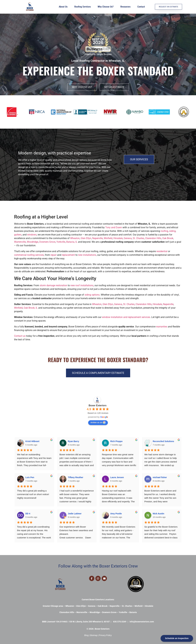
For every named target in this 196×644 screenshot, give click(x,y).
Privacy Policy (105, 635)
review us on (98, 423)
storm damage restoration (53, 285)
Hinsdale (118, 238)
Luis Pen (30, 477)
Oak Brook (168, 238)
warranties (162, 327)
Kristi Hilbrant (32, 441)
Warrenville (20, 242)
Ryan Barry (74, 441)
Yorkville (61, 242)
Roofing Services (83, 7)
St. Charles (138, 238)
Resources (126, 7)
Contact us (20, 336)
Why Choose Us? (106, 7)
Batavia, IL (72, 242)
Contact (141, 7)
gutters (18, 235)
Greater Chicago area (53, 606)
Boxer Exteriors (98, 405)
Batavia (133, 612)
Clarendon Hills (153, 238)
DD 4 (28, 514)
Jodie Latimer (75, 514)
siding (172, 231)
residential (162, 251)
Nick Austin (159, 514)
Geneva (128, 238)
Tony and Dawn (114, 227)
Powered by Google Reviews (98, 54)
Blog (86, 635)
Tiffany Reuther (76, 477)
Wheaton (75, 238)
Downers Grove (47, 242)
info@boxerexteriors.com (142, 622)
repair (54, 255)
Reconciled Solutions (163, 441)
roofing (164, 231)
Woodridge (33, 242)
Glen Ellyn (86, 238)
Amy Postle (116, 514)
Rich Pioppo (117, 441)
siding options (92, 295)
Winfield (108, 238)
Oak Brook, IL (31, 308)
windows (32, 235)
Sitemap (94, 635)
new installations (87, 255)
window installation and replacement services (126, 317)
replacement (68, 255)
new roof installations (82, 285)
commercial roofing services (29, 255)
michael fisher (160, 477)
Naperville (97, 238)
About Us (64, 7)
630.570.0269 (120, 622)
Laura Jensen (117, 477)
